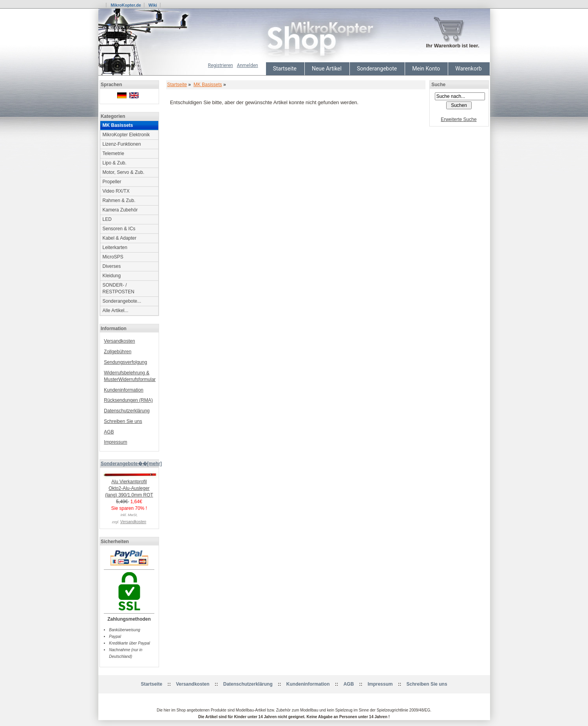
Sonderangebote (377, 69)
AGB (109, 432)
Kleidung (112, 276)
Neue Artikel (327, 69)
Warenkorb (468, 69)
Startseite (285, 69)
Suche (438, 85)
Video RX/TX (116, 191)
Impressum (115, 442)
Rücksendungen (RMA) (128, 400)
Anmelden (248, 65)
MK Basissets (208, 85)
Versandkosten (119, 341)
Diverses (112, 266)
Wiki (153, 5)
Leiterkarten (115, 247)
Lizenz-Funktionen (122, 144)
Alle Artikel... (116, 311)
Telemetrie (113, 154)
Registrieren (221, 65)
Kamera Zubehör (120, 210)
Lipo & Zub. (115, 163)
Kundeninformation (124, 390)
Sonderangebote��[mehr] (131, 464)
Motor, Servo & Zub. (124, 172)
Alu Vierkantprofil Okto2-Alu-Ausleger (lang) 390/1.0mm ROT (131, 486)
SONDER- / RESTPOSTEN (119, 288)
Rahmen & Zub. (119, 200)
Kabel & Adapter (120, 238)
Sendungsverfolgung (125, 362)
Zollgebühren (118, 352)
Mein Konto (426, 69)
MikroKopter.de (126, 5)
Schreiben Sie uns (123, 421)
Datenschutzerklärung (127, 411)
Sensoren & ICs (119, 229)
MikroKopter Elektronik (126, 135)
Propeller (112, 182)
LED (107, 219)
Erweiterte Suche (459, 119)
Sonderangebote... (122, 301)
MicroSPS (113, 257)
